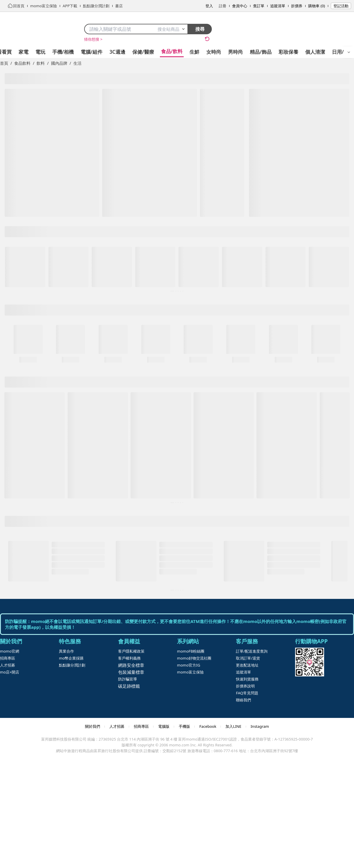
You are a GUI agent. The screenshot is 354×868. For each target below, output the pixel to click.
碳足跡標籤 (129, 686)
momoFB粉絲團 (191, 651)
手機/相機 (63, 52)
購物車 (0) (317, 6)
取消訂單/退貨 (248, 658)
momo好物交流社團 (194, 658)
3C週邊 (117, 52)
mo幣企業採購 (71, 658)
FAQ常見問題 (247, 693)
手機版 (184, 726)
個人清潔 (315, 52)
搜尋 (200, 29)
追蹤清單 (278, 6)
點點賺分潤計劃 (72, 665)
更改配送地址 (247, 665)
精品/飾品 (261, 52)
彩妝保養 (288, 52)
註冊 (223, 6)
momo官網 (10, 651)
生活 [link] (77, 63)
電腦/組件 (92, 52)
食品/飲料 (172, 51)
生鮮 (194, 52)
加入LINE (233, 726)
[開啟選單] (349, 52)
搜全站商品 (171, 29)
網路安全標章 (131, 665)
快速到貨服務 (247, 679)
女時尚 (214, 52)
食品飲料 (22, 63)
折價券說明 (245, 686)
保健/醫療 (143, 52)
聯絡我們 (243, 700)
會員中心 (240, 6)
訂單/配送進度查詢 (252, 651)
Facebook (208, 726)
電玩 (40, 52)
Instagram (260, 726)
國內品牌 (59, 63)
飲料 (41, 63)
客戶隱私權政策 (131, 651)
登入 (209, 6)
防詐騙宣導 (128, 679)
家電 (24, 52)
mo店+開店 (10, 672)
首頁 (4, 63)
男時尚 (235, 52)
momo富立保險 (190, 672)
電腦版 (164, 726)
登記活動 (341, 6)
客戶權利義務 (129, 658)
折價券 (297, 6)
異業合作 (66, 651)
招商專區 (8, 658)
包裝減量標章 (131, 672)
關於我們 (93, 726)
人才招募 (8, 665)
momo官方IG (189, 665)
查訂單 (259, 6)
